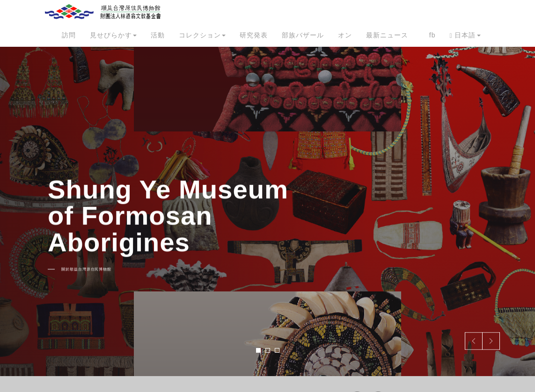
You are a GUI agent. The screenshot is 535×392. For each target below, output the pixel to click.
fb (432, 35)
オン (345, 35)
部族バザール (303, 35)
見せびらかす (113, 35)
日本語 (465, 35)
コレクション (202, 35)
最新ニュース (387, 35)
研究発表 (254, 35)
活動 (158, 35)
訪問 (69, 35)
